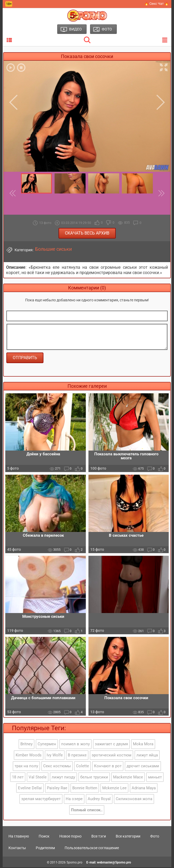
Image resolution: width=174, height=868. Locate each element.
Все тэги (99, 837)
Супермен (47, 745)
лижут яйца (147, 756)
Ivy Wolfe (55, 756)
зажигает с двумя (111, 745)
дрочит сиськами (143, 767)
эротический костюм (111, 756)
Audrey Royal (99, 800)
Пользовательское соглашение (92, 849)
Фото (155, 837)
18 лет (18, 778)
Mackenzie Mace (128, 778)
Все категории (128, 837)
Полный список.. (87, 811)
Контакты (17, 849)
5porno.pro (74, 863)
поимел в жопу (75, 745)
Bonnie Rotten (85, 789)
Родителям (45, 849)
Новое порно (70, 837)
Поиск (44, 837)
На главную (19, 837)
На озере (74, 800)
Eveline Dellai (30, 789)
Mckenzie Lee (114, 789)
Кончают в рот (108, 767)
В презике (77, 756)
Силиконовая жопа (134, 800)
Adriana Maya (144, 789)
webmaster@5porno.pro (114, 863)
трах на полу (26, 767)
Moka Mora (143, 745)
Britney (26, 745)
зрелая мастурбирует (41, 800)
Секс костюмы (57, 767)
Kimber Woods (29, 756)
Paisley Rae (57, 789)
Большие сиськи (53, 249)
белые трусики (94, 778)
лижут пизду (63, 778)
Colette (82, 767)
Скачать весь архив (87, 233)
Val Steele (38, 778)
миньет (155, 778)
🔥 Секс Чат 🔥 (157, 4)
